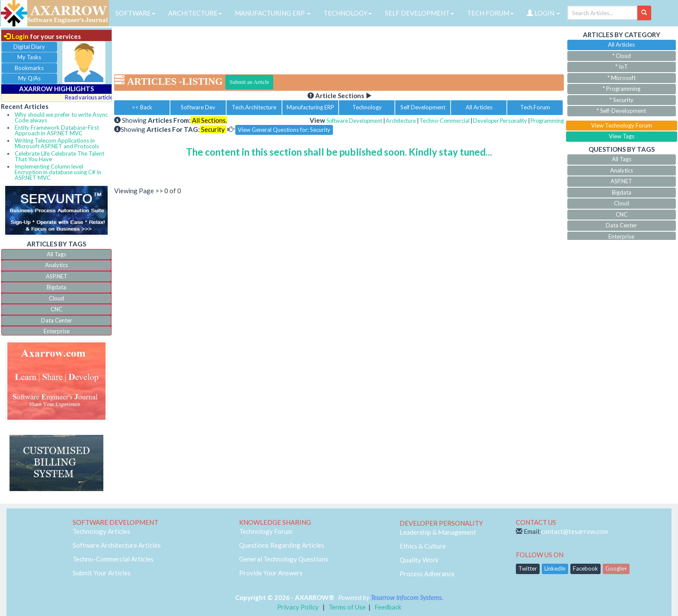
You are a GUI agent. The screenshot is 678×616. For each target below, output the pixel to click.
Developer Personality (500, 121)
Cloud (56, 298)
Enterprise (57, 331)
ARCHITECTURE (195, 13)
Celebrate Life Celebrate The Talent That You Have (59, 156)
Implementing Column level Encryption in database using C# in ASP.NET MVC (58, 172)
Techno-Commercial (445, 121)
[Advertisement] (339, 48)
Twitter (528, 568)
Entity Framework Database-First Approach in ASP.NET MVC (57, 130)
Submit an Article (249, 82)
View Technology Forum (622, 125)
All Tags (56, 254)
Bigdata (56, 287)
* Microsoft (622, 78)
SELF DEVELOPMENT (419, 13)
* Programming (622, 89)
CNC (56, 309)
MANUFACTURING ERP (273, 13)
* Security (622, 100)
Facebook (585, 568)
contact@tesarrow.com (574, 531)
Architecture (401, 121)
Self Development (423, 107)
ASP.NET (57, 276)
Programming (547, 121)
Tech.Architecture (254, 107)
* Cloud (622, 56)
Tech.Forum (535, 107)
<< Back (142, 107)
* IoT (622, 67)
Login (16, 36)
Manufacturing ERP (310, 107)
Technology (367, 107)
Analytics (56, 265)
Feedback (388, 607)
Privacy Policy (298, 607)
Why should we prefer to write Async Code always (61, 117)
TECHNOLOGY (348, 13)
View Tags (622, 136)
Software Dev (198, 107)
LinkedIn (555, 568)
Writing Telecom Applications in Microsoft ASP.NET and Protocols (57, 143)
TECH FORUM (490, 13)
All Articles (479, 107)
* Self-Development (621, 111)
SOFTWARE (135, 13)
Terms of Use (347, 607)
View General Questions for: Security (284, 130)
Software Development (354, 121)
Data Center (57, 320)
